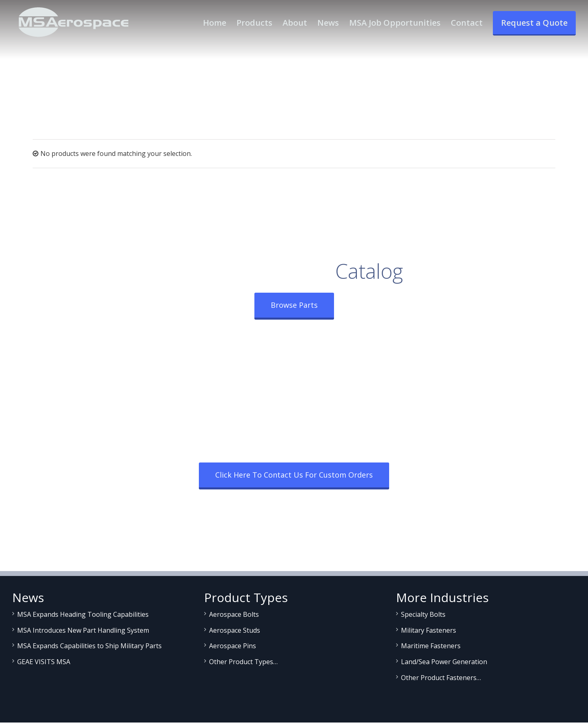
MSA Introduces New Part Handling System (83, 630)
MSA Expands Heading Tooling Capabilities (83, 614)
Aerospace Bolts (234, 614)
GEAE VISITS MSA (44, 662)
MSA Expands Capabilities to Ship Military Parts (89, 646)
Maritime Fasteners (431, 646)
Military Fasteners (429, 630)
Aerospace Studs (235, 630)
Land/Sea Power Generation (444, 662)
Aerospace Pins (233, 646)
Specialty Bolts (423, 614)
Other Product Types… (243, 662)
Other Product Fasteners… (441, 678)
